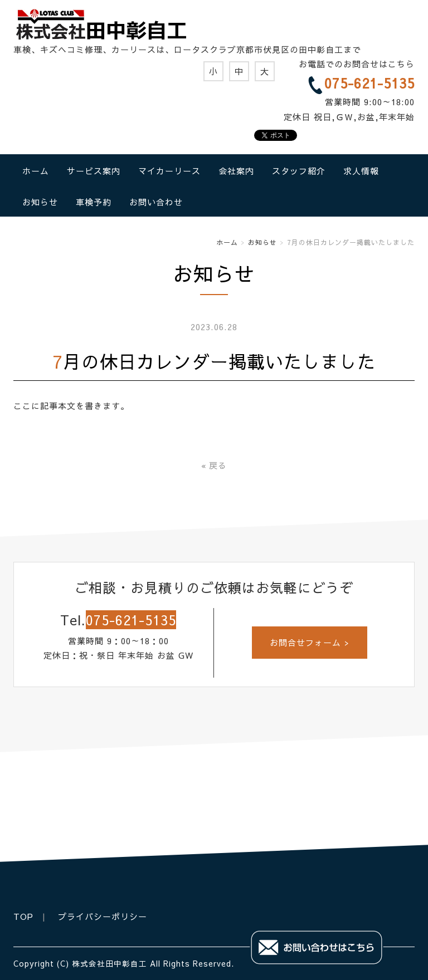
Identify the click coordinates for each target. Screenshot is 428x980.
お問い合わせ (156, 202)
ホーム (36, 171)
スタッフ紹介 (299, 171)
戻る (214, 465)
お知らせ (40, 202)
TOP (23, 916)
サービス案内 (94, 171)
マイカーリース (169, 171)
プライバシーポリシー (103, 916)
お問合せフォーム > (310, 642)
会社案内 (236, 171)
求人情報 (361, 171)
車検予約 (94, 202)
